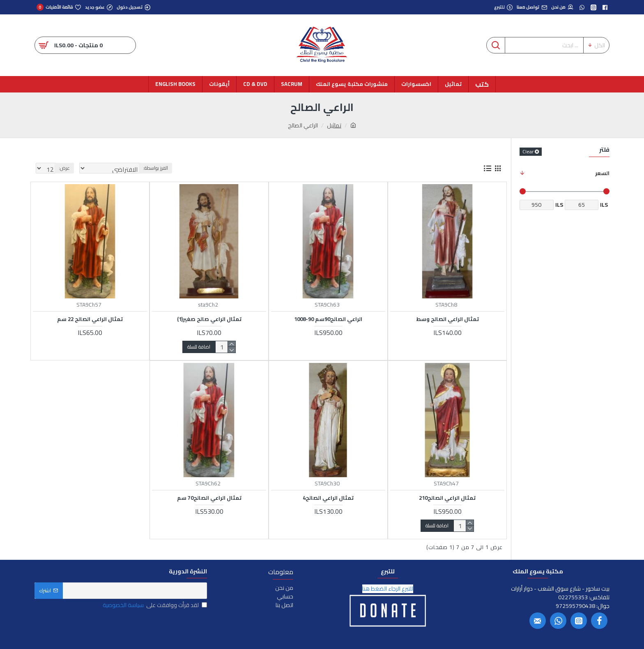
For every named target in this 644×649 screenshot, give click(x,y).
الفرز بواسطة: (161, 168)
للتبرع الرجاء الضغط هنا (388, 589)
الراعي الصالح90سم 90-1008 (328, 319)
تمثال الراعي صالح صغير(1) (209, 319)
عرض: (62, 168)
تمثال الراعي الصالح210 (447, 498)
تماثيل (334, 126)
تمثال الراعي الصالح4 (328, 498)
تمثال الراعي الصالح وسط (447, 319)
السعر (602, 173)
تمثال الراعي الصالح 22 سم (90, 319)
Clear (528, 152)
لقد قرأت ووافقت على (154, 605)
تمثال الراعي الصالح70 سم (209, 498)
